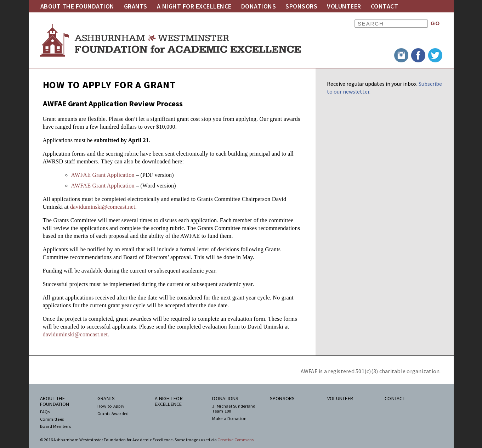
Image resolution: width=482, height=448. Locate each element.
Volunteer (344, 6)
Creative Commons (236, 440)
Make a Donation (229, 419)
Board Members (55, 426)
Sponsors (301, 6)
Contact (385, 6)
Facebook (418, 55)
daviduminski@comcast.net (103, 207)
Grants (136, 6)
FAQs (45, 412)
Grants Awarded (113, 414)
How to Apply (111, 406)
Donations (259, 6)
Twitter (435, 55)
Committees (52, 419)
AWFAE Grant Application (103, 175)
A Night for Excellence (194, 6)
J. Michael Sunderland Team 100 (234, 409)
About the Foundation (77, 6)
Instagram (401, 55)
